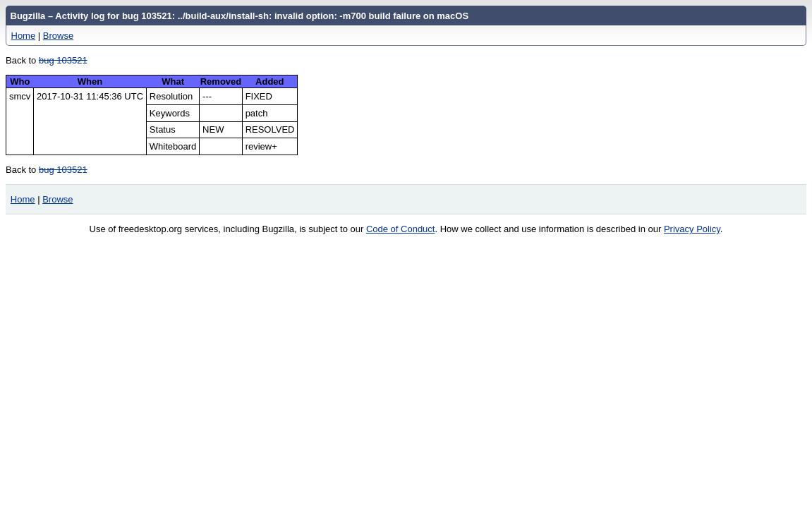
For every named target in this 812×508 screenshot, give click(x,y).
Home (24, 36)
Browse (58, 36)
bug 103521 (63, 60)
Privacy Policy (692, 229)
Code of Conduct (401, 229)
